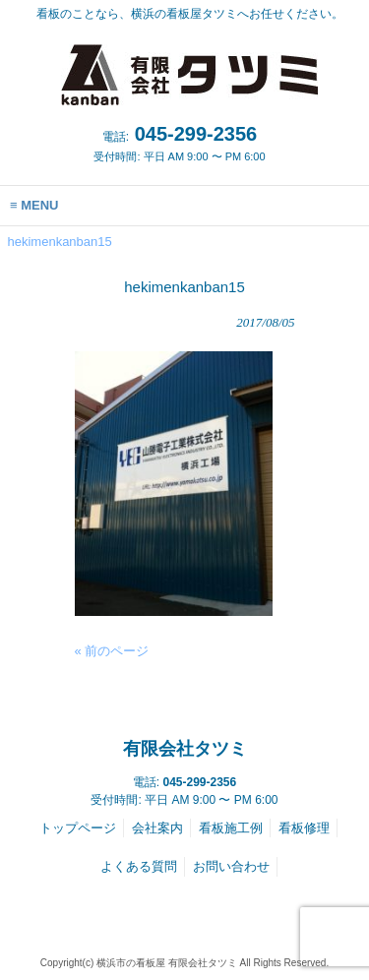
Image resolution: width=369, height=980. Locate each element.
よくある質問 (139, 866)
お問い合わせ (231, 866)
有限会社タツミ (185, 749)
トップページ (78, 828)
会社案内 (157, 828)
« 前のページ (112, 651)
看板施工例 (231, 828)
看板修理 (304, 828)
